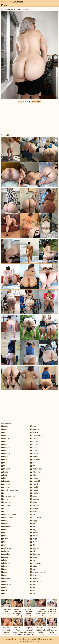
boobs (5, 472)
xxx (33, 594)
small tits (35, 548)
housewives (7, 578)
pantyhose (35, 499)
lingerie (34, 432)
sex (33, 527)
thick (33, 560)
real (33, 514)
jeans (4, 587)
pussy (34, 511)
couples (5, 499)
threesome (35, 563)
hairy (4, 560)
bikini (4, 460)
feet (4, 536)
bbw (4, 442)
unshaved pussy (38, 572)
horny (4, 572)
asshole (5, 438)
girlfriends (6, 548)
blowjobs (6, 469)
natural (34, 454)
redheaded (35, 518)
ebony (5, 521)
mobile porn (36, 442)
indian (4, 581)
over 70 (34, 493)
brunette (5, 481)
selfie (33, 524)
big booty (6, 454)
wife (33, 591)
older (33, 475)
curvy (4, 511)
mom (33, 448)
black (4, 463)
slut (33, 545)
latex (4, 591)
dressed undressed (10, 514)
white (33, 587)
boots (4, 475)
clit (3, 493)
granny (5, 557)
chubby (5, 487)
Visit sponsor (36, 102)
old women (36, 472)
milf (33, 438)
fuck (4, 542)
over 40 (34, 484)
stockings (35, 554)
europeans (6, 527)
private (34, 508)
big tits (5, 457)
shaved (34, 533)
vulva (33, 584)
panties (34, 496)
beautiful (5, 448)
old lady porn (36, 469)
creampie (6, 502)
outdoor (34, 478)
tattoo (33, 557)
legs (33, 426)
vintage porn (36, 581)
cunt (4, 508)
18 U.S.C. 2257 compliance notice (41, 639)
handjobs (6, 566)
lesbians (35, 429)
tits (32, 569)
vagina (34, 578)
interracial (6, 584)
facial (4, 530)
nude (33, 463)
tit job (33, 566)
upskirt (34, 575)
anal (4, 429)
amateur (5, 426)
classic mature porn (10, 490)
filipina (5, 539)
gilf (3, 545)
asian (4, 432)
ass (4, 435)
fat (3, 533)
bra (3, 478)
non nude (35, 460)
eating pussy (7, 518)
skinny (34, 542)
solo (33, 551)
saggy (34, 521)
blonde (5, 466)
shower (34, 536)
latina (4, 594)
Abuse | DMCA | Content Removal (18, 639)
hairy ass (6, 563)
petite (33, 502)
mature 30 (35, 481)
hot (3, 575)
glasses (5, 551)
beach (5, 445)
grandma (6, 554)
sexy (33, 530)
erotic (4, 524)
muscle (34, 451)
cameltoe (6, 484)
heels (4, 569)
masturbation (36, 435)
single (34, 539)
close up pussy (8, 496)
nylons (34, 466)
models (34, 445)
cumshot (5, 505)
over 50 (34, 487)
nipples (34, 457)
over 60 (34, 490)
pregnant (35, 505)
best (4, 451)
